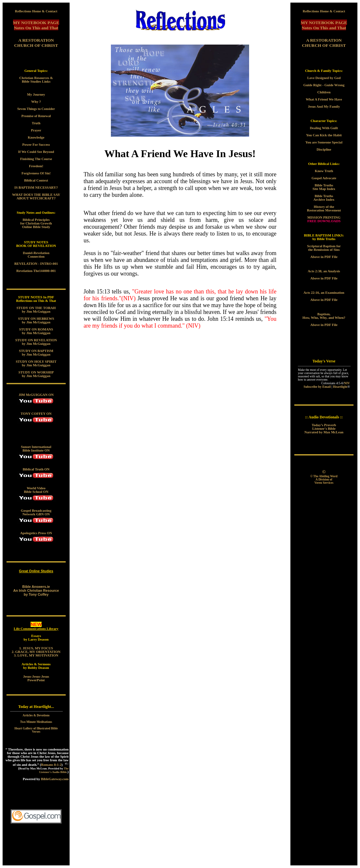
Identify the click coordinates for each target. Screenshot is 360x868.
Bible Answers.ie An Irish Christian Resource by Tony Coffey (36, 590)
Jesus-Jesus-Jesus (36, 677)
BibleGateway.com (55, 779)
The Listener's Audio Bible (54, 770)
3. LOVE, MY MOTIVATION (36, 655)
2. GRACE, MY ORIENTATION (36, 652)
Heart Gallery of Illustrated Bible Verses (36, 730)
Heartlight (340, 387)
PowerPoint (36, 680)
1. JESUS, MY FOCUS (36, 648)
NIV (347, 383)
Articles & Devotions (36, 715)
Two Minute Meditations (36, 722)
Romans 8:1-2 (51, 765)
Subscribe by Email (317, 387)
